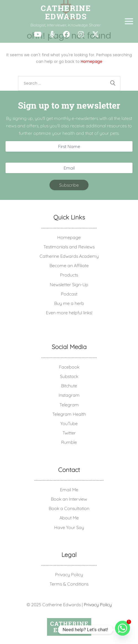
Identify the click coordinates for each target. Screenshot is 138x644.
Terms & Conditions (69, 584)
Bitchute (69, 386)
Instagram (69, 395)
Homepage (92, 61)
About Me (69, 518)
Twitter (69, 433)
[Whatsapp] (123, 630)
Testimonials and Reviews (69, 247)
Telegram (69, 405)
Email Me (69, 490)
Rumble (69, 442)
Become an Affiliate (69, 265)
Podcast (69, 294)
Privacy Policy (69, 575)
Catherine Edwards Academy (69, 256)
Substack (69, 376)
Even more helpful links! (69, 313)
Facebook (69, 367)
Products (69, 275)
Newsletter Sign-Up (69, 285)
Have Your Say (69, 527)
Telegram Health (69, 414)
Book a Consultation (69, 508)
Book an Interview (69, 499)
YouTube (69, 423)
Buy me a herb (69, 303)
